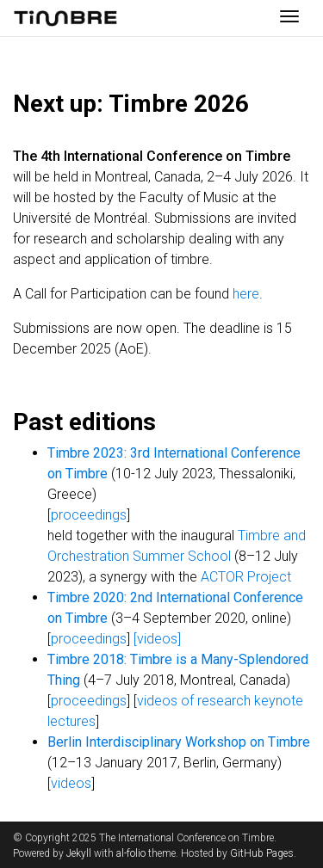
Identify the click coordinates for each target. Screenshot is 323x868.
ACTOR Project (246, 577)
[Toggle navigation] (289, 18)
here (246, 294)
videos (71, 783)
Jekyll (79, 853)
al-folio (131, 853)
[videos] (157, 639)
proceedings (89, 515)
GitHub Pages (262, 853)
